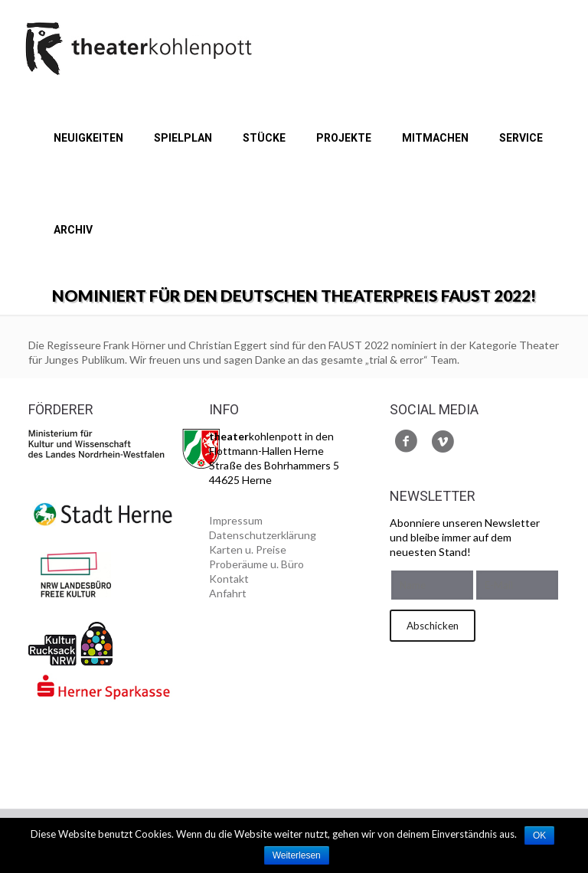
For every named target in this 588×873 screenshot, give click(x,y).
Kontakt (229, 579)
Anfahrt (228, 593)
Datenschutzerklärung (263, 535)
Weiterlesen (297, 855)
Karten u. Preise (248, 549)
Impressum (236, 520)
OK (539, 835)
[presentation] (452, 708)
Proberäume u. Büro (256, 564)
